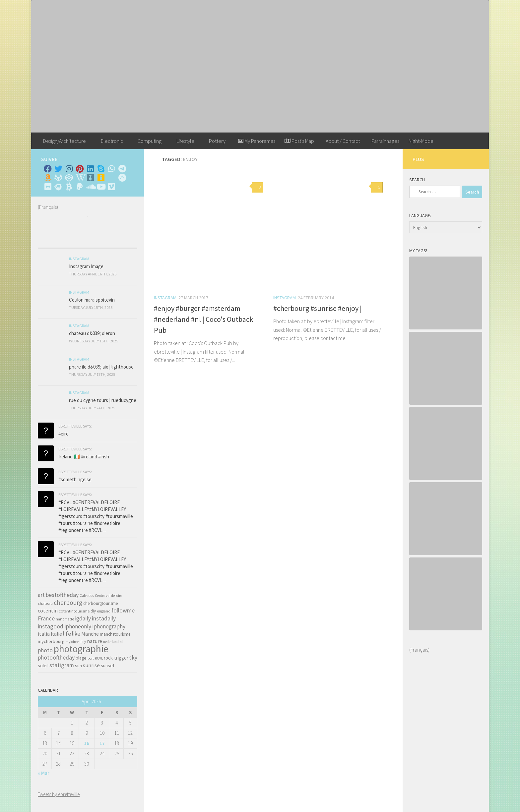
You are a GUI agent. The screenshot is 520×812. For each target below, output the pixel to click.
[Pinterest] (80, 169)
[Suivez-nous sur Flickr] (48, 187)
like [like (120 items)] (76, 634)
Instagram (165, 298)
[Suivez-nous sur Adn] (122, 178)
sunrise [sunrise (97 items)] (91, 665)
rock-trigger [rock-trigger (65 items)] (116, 658)
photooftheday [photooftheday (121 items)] (56, 657)
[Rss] (111, 178)
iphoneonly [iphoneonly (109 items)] (78, 626)
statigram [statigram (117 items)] (62, 665)
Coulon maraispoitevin (92, 300)
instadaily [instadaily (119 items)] (104, 618)
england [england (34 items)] (104, 611)
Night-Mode (421, 141)
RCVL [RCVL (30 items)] (99, 658)
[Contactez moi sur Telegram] (122, 169)
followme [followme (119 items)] (123, 610)
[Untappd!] (101, 178)
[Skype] (101, 169)
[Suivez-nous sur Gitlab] (58, 178)
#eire (64, 434)
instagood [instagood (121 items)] (51, 626)
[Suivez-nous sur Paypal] (80, 187)
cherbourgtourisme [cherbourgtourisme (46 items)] (100, 603)
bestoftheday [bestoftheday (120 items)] (62, 595)
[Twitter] (58, 169)
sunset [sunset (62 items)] (108, 666)
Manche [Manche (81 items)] (90, 634)
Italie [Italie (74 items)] (56, 634)
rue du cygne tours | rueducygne (103, 400)
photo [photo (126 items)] (45, 650)
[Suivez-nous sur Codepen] (69, 178)
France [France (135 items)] (46, 618)
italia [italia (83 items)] (44, 634)
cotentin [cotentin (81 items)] (48, 610)
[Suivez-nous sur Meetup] (58, 187)
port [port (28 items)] (91, 658)
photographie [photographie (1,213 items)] (81, 649)
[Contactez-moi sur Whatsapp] (111, 169)
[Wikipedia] (80, 178)
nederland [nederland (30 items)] (111, 642)
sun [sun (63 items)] (78, 666)
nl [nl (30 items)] (121, 642)
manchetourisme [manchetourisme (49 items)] (115, 634)
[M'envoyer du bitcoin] (69, 187)
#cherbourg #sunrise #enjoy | (318, 308)
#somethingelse (75, 479)
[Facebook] (48, 169)
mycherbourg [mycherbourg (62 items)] (51, 641)
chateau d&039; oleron (92, 333)
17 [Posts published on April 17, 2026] (102, 743)
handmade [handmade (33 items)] (65, 619)
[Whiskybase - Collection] (90, 178)
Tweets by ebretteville (59, 794)
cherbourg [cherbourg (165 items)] (68, 603)
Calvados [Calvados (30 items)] (87, 596)
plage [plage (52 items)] (81, 658)
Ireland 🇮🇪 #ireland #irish (84, 457)
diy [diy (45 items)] (93, 611)
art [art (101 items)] (41, 595)
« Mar (44, 773)
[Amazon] (48, 178)
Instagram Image (86, 266)
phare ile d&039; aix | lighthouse (101, 367)
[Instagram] (69, 169)
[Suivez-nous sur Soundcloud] (90, 187)
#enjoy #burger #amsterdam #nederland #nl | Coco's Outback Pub (203, 319)
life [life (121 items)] (67, 634)
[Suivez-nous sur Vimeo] (111, 187)
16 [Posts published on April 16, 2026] (87, 743)
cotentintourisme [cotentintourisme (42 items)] (74, 611)
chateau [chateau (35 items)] (45, 603)
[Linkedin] (90, 169)
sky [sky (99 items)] (133, 658)
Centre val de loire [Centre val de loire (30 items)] (108, 596)
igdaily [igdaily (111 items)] (83, 618)
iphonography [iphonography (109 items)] (109, 626)
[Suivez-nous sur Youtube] (101, 187)
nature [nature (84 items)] (95, 641)
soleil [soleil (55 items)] (43, 666)
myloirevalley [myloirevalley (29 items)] (76, 642)
